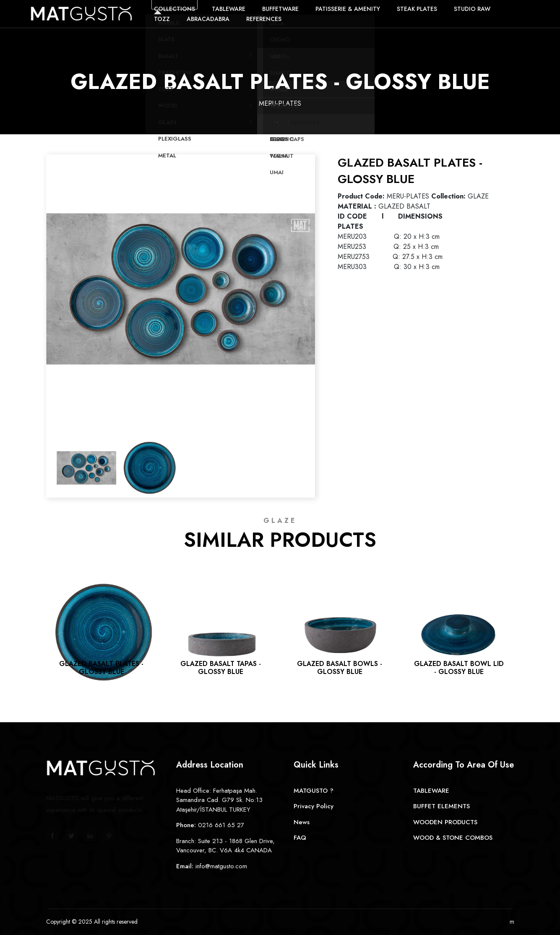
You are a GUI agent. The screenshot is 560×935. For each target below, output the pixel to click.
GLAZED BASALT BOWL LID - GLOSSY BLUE (459, 668)
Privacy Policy (314, 806)
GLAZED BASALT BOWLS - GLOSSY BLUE (340, 668)
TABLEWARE (431, 791)
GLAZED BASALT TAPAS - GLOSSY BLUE (221, 668)
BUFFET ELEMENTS (441, 806)
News (302, 822)
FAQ (300, 838)
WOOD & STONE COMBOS (453, 838)
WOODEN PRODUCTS (445, 822)
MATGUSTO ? (314, 791)
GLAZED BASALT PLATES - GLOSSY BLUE (101, 668)
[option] (181, 289)
